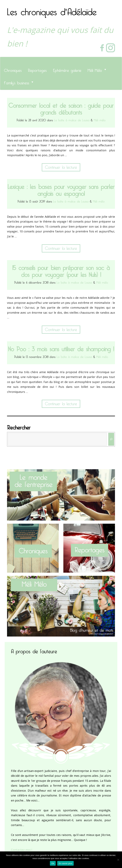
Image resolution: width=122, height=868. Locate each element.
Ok (53, 863)
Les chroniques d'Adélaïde (52, 10)
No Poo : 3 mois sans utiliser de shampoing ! (61, 348)
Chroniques (13, 69)
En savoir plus (65, 863)
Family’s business (17, 82)
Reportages (37, 69)
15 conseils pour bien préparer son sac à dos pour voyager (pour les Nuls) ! (61, 270)
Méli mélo (100, 120)
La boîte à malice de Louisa (72, 120)
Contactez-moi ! (22, 850)
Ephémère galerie (67, 69)
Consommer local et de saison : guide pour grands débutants (61, 108)
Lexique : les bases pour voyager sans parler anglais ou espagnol (61, 189)
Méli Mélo (95, 69)
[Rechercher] (111, 439)
